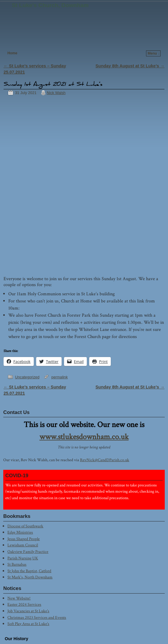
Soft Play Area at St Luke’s (28, 624)
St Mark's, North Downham (30, 577)
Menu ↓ (154, 53)
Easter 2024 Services (24, 604)
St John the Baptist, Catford (29, 571)
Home (12, 53)
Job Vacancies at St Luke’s (28, 611)
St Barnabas (17, 564)
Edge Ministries (20, 532)
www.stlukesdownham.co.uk (84, 437)
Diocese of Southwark (25, 526)
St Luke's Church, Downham (50, 5)
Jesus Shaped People (24, 539)
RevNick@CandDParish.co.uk (105, 460)
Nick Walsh (56, 93)
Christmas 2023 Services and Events (37, 617)
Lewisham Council (23, 545)
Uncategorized (27, 377)
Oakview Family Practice (28, 552)
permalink (59, 377)
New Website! (19, 598)
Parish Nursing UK (23, 558)
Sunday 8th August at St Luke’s (130, 66)
